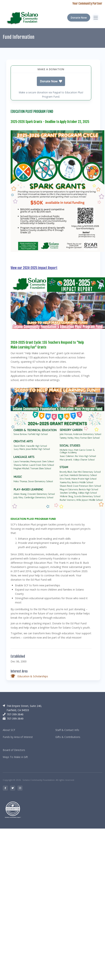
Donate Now (79, 18)
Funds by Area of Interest (18, 737)
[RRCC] (23, 18)
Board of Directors (14, 750)
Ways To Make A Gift (15, 757)
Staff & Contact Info (67, 730)
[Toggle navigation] (96, 18)
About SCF (9, 730)
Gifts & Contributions (68, 737)
